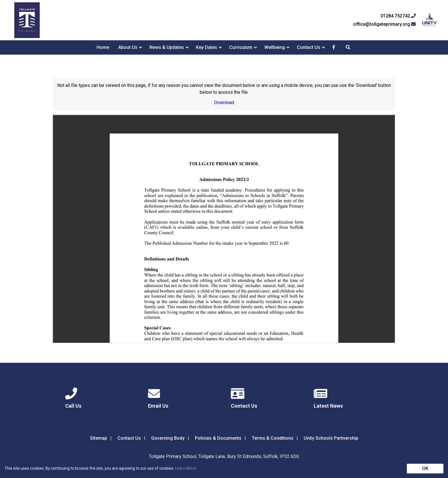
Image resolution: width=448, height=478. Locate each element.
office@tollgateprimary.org (384, 24)
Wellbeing (275, 47)
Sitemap (99, 438)
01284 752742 (398, 16)
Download (224, 102)
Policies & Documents (218, 438)
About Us (128, 47)
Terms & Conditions (273, 438)
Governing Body (168, 438)
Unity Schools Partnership (331, 438)
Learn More (186, 468)
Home (103, 47)
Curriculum (241, 47)
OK (425, 468)
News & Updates (167, 47)
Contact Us (309, 47)
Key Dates (207, 47)
